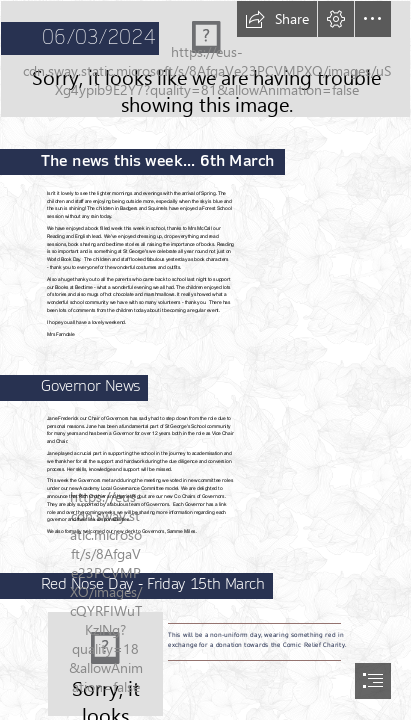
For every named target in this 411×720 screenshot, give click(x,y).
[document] (205, 360)
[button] (277, 19)
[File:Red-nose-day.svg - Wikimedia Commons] (105, 664)
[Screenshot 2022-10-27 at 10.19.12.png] (205, 59)
